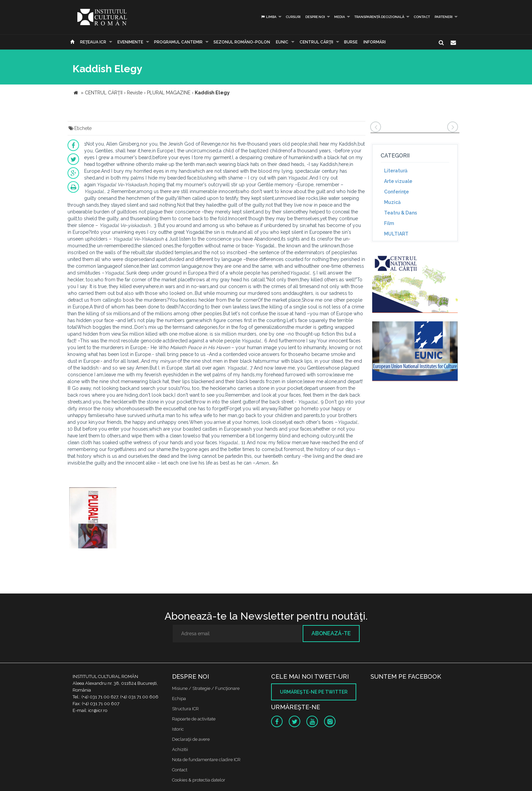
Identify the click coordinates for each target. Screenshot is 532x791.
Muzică (392, 202)
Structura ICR (185, 709)
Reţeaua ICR (93, 42)
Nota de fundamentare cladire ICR (206, 760)
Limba (269, 17)
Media (340, 17)
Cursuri (293, 17)
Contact (422, 17)
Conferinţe (396, 192)
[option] (93, 519)
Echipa (179, 699)
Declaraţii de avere (191, 739)
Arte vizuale (398, 181)
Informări (375, 42)
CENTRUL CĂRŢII (316, 42)
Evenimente (130, 42)
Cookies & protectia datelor (199, 780)
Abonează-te (331, 633)
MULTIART (396, 234)
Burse (351, 42)
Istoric (178, 729)
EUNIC (282, 42)
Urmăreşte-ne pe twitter (314, 692)
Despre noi (315, 17)
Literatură (396, 171)
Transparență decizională (379, 17)
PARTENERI (444, 17)
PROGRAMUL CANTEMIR (178, 42)
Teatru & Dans (401, 213)
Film (389, 223)
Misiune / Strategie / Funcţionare (206, 688)
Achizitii (180, 749)
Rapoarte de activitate (194, 719)
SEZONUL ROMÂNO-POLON (242, 42)
